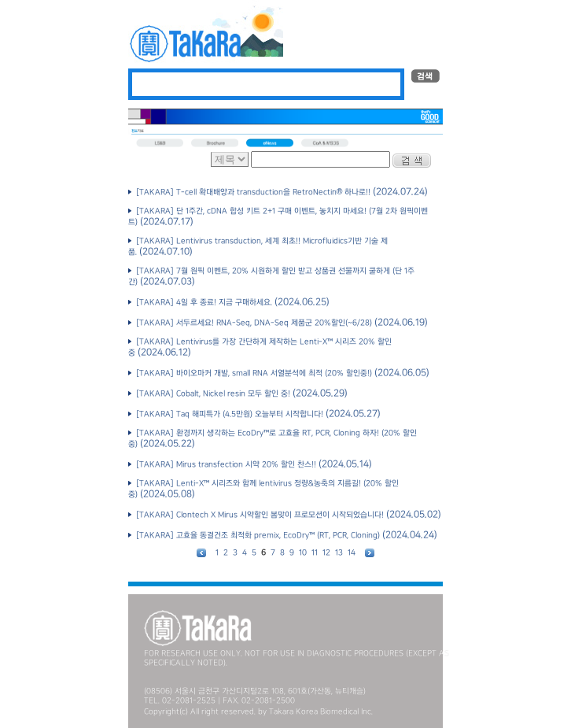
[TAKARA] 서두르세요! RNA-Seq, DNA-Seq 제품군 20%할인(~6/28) (253, 323)
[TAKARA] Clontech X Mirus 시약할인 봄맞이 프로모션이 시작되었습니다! (259, 515)
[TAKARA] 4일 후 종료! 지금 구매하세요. (203, 303)
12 (326, 553)
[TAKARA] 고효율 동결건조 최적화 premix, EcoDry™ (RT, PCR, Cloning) (257, 536)
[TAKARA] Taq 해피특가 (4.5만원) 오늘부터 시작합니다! (228, 414)
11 (315, 553)
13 (339, 553)
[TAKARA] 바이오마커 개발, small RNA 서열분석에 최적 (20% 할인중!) (253, 373)
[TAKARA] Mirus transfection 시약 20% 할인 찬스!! (225, 465)
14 (352, 553)
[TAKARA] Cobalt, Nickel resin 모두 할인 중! (212, 394)
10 (303, 553)
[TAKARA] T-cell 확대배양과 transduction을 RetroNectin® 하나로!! (252, 192)
